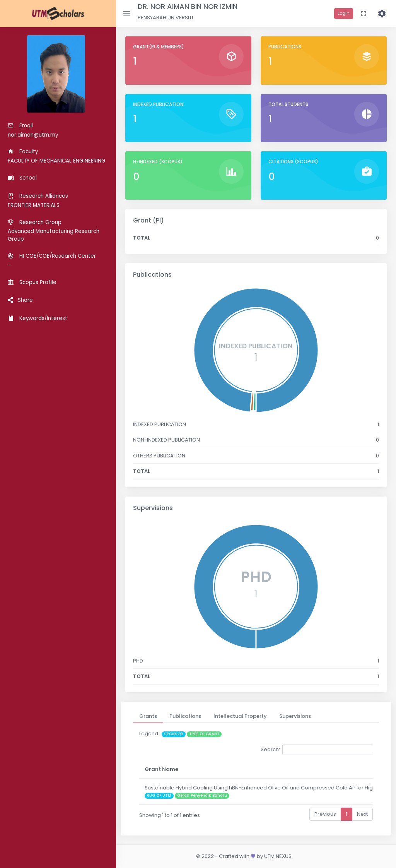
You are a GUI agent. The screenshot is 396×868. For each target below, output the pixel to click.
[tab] (148, 716)
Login (344, 13)
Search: (318, 750)
